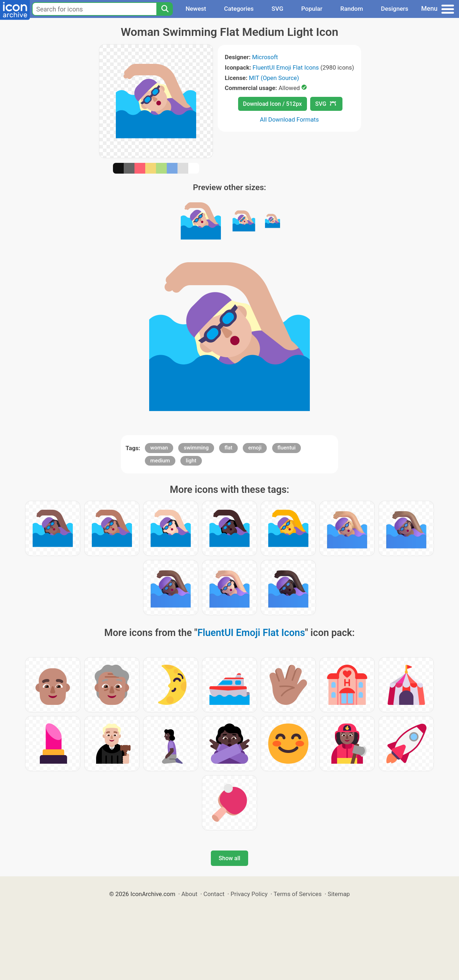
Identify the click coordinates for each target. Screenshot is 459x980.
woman (159, 448)
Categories (239, 9)
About (190, 894)
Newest (196, 9)
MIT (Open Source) (274, 78)
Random (352, 9)
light (191, 461)
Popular (312, 9)
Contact (214, 894)
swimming (196, 448)
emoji (255, 448)
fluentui (287, 448)
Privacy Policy (249, 894)
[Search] (165, 9)
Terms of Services (298, 894)
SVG (277, 9)
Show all (229, 858)
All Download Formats (290, 119)
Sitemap (339, 894)
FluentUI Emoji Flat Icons (286, 67)
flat (228, 448)
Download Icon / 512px (273, 104)
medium (160, 461)
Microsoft (265, 57)
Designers (394, 9)
